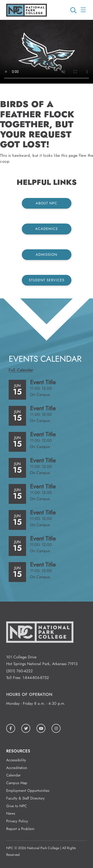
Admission (46, 255)
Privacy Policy (17, 821)
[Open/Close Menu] (84, 10)
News (11, 813)
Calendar (13, 775)
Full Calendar (21, 370)
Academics (46, 229)
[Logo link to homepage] (27, 15)
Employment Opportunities (28, 791)
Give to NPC (16, 806)
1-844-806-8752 (36, 678)
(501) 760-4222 (19, 671)
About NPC (46, 203)
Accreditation (17, 768)
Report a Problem (20, 829)
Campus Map (17, 783)
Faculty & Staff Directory (25, 798)
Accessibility (16, 760)
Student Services (47, 280)
